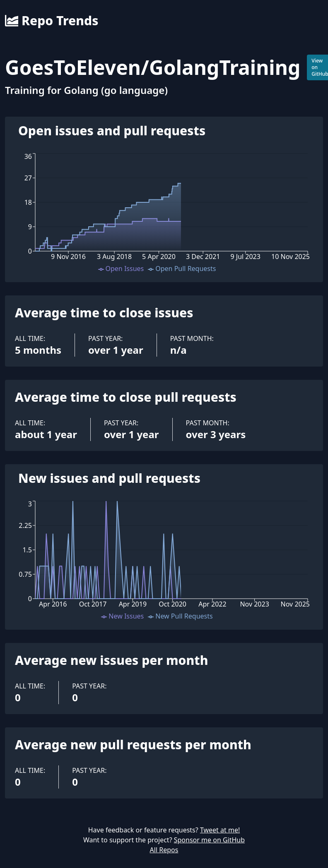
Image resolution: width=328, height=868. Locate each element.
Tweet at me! (220, 830)
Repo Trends (52, 21)
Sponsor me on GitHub (209, 840)
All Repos (164, 850)
